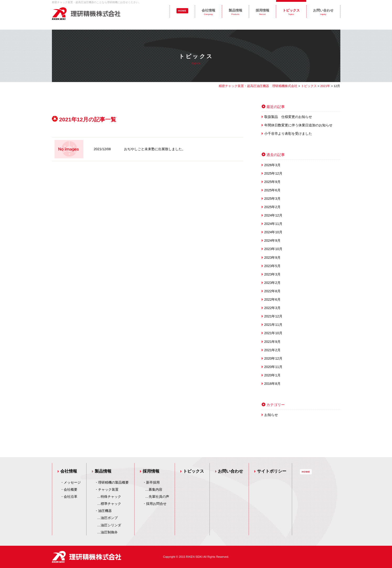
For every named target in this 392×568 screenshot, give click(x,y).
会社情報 (208, 12)
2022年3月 (272, 308)
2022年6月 (272, 299)
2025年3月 (272, 199)
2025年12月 (273, 173)
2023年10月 (273, 249)
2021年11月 (273, 325)
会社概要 (71, 489)
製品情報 (235, 12)
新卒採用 (153, 482)
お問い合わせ (323, 12)
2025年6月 (272, 190)
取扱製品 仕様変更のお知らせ (288, 117)
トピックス (291, 12)
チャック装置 (108, 489)
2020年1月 (272, 375)
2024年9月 (272, 240)
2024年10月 (273, 232)
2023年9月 (272, 258)
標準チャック (111, 504)
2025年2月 (272, 207)
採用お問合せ (156, 504)
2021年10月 (273, 333)
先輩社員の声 (159, 497)
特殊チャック (111, 497)
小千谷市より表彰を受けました (288, 134)
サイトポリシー (272, 471)
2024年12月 (273, 215)
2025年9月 (272, 182)
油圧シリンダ (111, 525)
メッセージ (72, 482)
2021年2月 (272, 350)
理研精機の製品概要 (113, 482)
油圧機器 (105, 511)
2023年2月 (272, 283)
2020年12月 (273, 358)
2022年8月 (272, 291)
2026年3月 (272, 165)
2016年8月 (272, 384)
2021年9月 (272, 342)
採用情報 (262, 12)
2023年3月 (272, 274)
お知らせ (271, 415)
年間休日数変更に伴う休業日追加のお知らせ (298, 125)
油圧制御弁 (109, 532)
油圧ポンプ (109, 518)
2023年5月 (272, 266)
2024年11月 (273, 224)
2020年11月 (273, 367)
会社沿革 (71, 497)
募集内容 (155, 489)
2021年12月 (273, 316)
